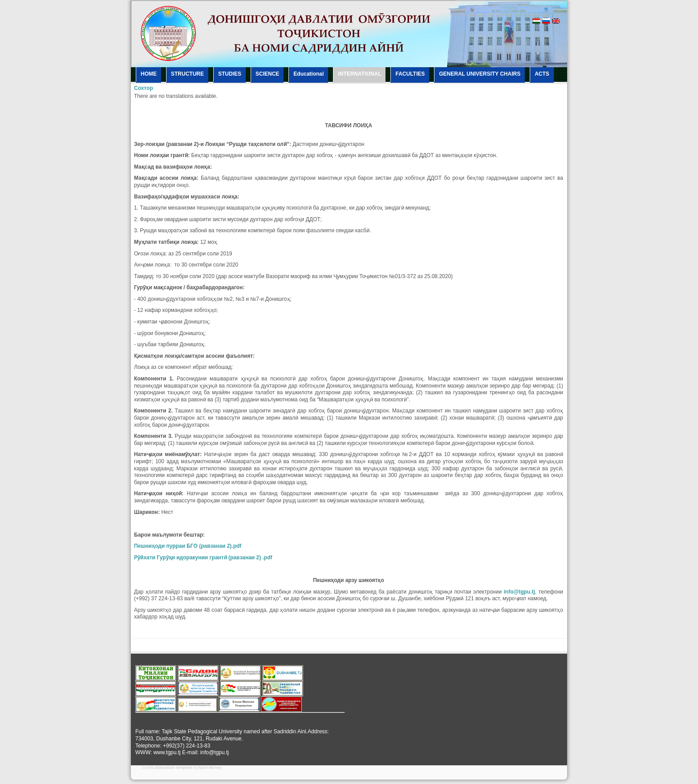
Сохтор (144, 88)
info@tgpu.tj (519, 592)
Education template (174, 768)
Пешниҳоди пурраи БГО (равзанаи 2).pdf (188, 546)
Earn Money (210, 768)
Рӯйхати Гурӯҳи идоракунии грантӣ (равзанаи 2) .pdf (203, 558)
